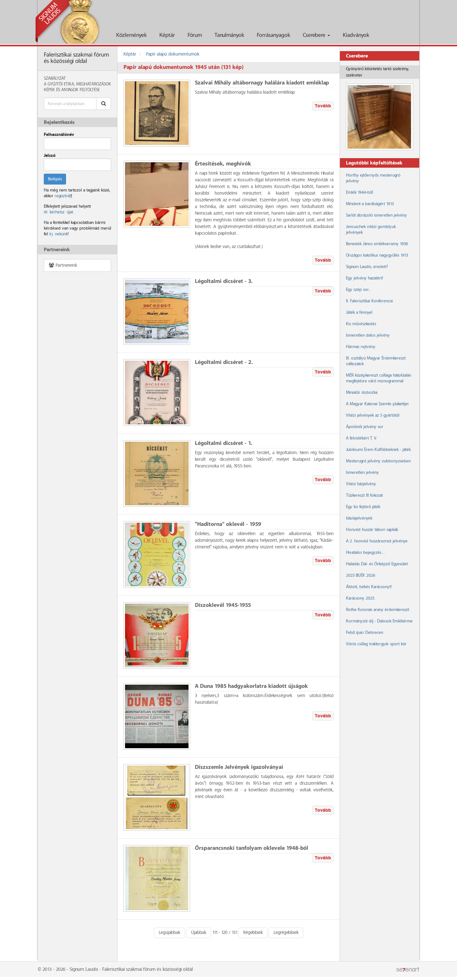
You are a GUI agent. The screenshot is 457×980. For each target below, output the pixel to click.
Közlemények (131, 35)
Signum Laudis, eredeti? (367, 267)
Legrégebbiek (286, 933)
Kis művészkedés (361, 324)
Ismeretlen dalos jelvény (368, 335)
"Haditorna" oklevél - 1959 (228, 524)
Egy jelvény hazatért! (364, 278)
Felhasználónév (59, 135)
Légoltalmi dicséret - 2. (224, 362)
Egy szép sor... (358, 290)
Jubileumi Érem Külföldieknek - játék (378, 450)
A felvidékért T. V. (361, 438)
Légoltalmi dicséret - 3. (224, 282)
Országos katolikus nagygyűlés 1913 (377, 255)
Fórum (195, 35)
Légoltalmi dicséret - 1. (224, 443)
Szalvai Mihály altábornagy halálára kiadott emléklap (262, 83)
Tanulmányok (229, 35)
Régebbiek (253, 933)
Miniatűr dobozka (362, 393)
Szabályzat (55, 78)
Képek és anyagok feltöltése (72, 90)
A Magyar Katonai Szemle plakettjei (377, 404)
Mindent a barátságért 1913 (370, 204)
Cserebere (316, 35)
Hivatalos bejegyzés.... (365, 553)
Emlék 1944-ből (359, 192)
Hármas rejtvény (361, 347)
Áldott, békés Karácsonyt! (369, 587)
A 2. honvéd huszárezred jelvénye (377, 541)
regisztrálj (63, 196)
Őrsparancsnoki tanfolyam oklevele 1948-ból (252, 848)
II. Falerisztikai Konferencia (369, 301)
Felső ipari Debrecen (364, 633)
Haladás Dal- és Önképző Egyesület (377, 564)
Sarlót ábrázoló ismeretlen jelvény (376, 215)
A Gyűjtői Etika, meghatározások (77, 84)
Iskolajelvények (359, 518)
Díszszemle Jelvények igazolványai (239, 767)
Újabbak (199, 933)
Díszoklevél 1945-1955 (223, 605)
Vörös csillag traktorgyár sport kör (376, 644)
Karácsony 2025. (361, 598)
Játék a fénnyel (359, 312)
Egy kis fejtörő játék (363, 507)
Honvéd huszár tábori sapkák (372, 530)
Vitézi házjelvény (361, 484)
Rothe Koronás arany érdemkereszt (378, 610)
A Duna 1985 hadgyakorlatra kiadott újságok (251, 686)
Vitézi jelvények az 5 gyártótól (373, 415)
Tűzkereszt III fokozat (364, 495)
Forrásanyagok (273, 35)
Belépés (55, 179)
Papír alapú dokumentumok (173, 54)
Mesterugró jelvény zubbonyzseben (378, 461)
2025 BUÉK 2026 (361, 575)
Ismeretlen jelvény (362, 473)
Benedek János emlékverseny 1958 (377, 244)
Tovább (323, 106)
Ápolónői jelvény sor (365, 427)
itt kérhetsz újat (58, 212)
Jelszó (50, 156)
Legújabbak (169, 933)
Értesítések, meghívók (223, 164)
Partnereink (63, 265)
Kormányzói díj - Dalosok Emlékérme (379, 621)
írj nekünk (58, 234)
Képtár (167, 35)
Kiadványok (356, 35)
